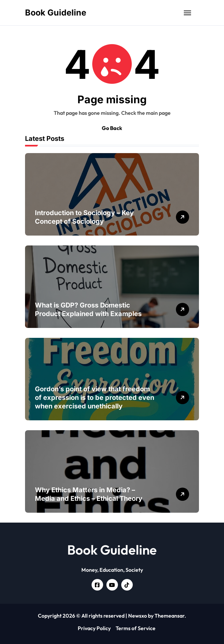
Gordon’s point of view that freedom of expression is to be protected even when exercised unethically (95, 398)
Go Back (112, 128)
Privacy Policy (94, 628)
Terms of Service (136, 628)
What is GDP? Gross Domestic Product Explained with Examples (88, 309)
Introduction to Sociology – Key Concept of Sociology (84, 217)
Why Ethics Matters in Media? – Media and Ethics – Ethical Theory (89, 494)
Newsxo (138, 616)
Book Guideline (56, 13)
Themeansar (169, 616)
